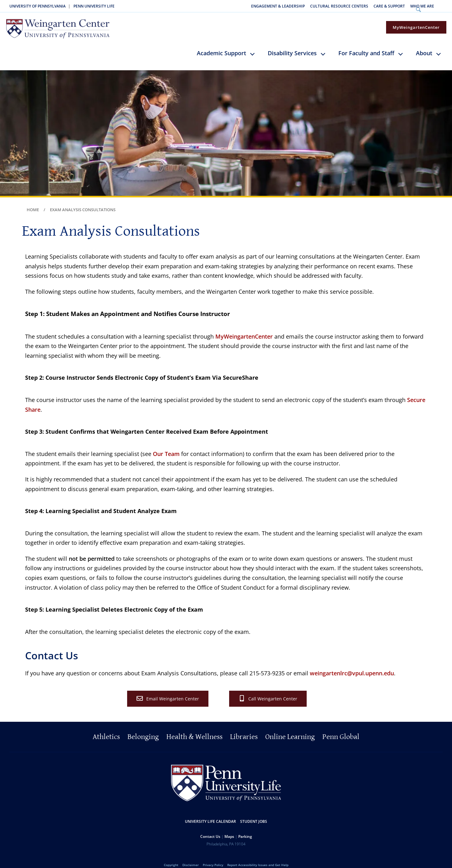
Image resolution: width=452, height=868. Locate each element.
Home (33, 201)
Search (444, 6)
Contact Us (210, 828)
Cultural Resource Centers (339, 6)
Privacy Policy (213, 856)
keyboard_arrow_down (255, 50)
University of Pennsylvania (38, 6)
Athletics (106, 728)
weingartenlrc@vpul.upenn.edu (352, 665)
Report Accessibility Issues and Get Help (258, 856)
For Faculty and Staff (366, 45)
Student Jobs (254, 813)
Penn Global (341, 728)
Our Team (166, 445)
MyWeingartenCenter (416, 19)
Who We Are (422, 6)
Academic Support (221, 45)
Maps (229, 828)
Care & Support (389, 6)
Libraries (244, 728)
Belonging (143, 728)
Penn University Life (94, 6)
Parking (245, 828)
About (424, 45)
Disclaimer (191, 856)
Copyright (171, 856)
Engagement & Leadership (278, 6)
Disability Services (292, 45)
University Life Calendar (210, 813)
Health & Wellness (194, 728)
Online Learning (290, 728)
